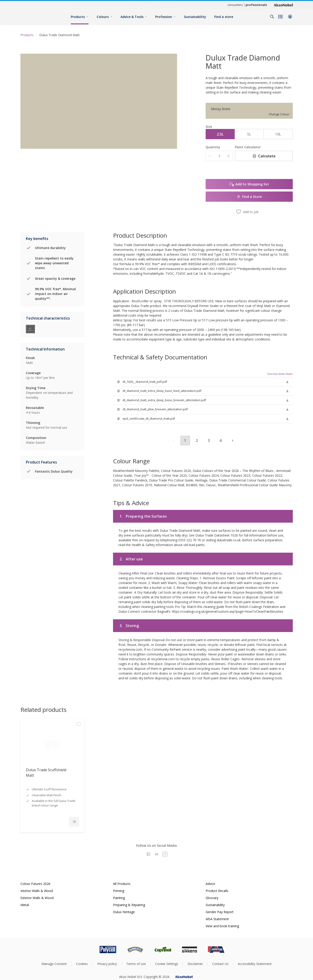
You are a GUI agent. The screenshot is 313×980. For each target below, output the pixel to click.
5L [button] (249, 134)
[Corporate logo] (283, 5)
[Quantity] (219, 156)
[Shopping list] (281, 17)
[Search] (272, 17)
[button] (290, 17)
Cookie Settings (167, 964)
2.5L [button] (220, 134)
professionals (256, 5)
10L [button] (278, 134)
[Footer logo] (89, 950)
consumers (235, 5)
